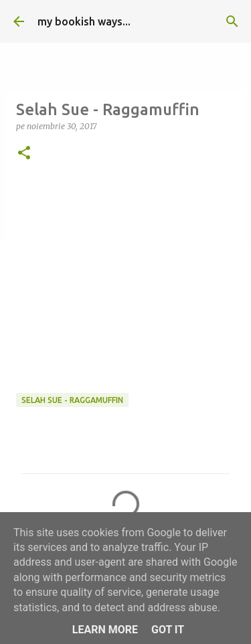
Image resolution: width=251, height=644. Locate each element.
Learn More (105, 630)
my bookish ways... (84, 21)
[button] (24, 154)
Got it (168, 630)
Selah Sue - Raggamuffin (72, 400)
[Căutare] (232, 21)
